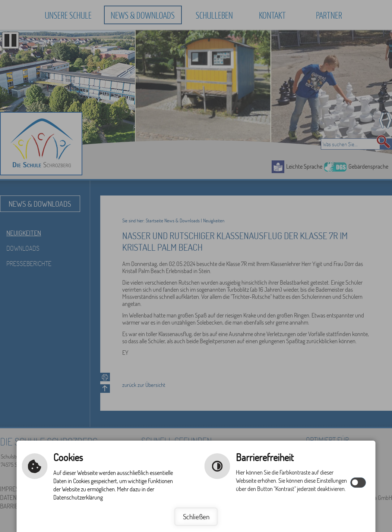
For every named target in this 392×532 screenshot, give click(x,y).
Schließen (196, 517)
